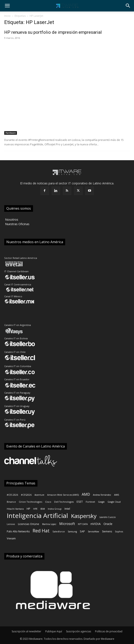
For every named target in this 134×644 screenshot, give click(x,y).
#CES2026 (26, 495)
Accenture (39, 495)
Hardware (11, 133)
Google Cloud (114, 502)
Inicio (7, 16)
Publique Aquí (54, 631)
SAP (82, 531)
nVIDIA (96, 524)
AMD (86, 494)
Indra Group (55, 509)
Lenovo (11, 524)
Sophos (119, 532)
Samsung (72, 532)
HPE (35, 509)
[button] (7, 6)
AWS (117, 495)
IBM (43, 509)
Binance (11, 502)
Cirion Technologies (30, 502)
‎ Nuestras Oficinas (17, 224)
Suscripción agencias (79, 631)
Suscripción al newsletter (26, 631)
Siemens (107, 531)
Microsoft (67, 524)
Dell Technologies (64, 502)
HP (28, 509)
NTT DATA (83, 524)
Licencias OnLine (29, 524)
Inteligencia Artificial (37, 516)
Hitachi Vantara (15, 509)
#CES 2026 (12, 495)
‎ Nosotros (11, 220)
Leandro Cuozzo (108, 517)
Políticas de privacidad (109, 631)
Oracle (108, 524)
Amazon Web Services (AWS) (63, 495)
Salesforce (59, 531)
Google (101, 502)
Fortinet (90, 502)
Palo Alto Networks (18, 531)
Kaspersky (84, 516)
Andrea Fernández (102, 495)
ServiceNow (93, 532)
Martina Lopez (49, 524)
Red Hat (41, 531)
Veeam (11, 538)
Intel (67, 509)
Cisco (48, 502)
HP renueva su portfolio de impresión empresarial (53, 32)
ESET (80, 502)
